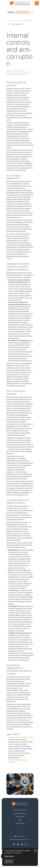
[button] (8, 28)
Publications (20, 817)
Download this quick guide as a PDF (20, 741)
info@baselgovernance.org (21, 839)
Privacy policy (9, 856)
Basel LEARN (20, 836)
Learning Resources (20, 813)
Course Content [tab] (23, 15)
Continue (9, 861)
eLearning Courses (20, 810)
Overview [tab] (11, 15)
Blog (20, 820)
